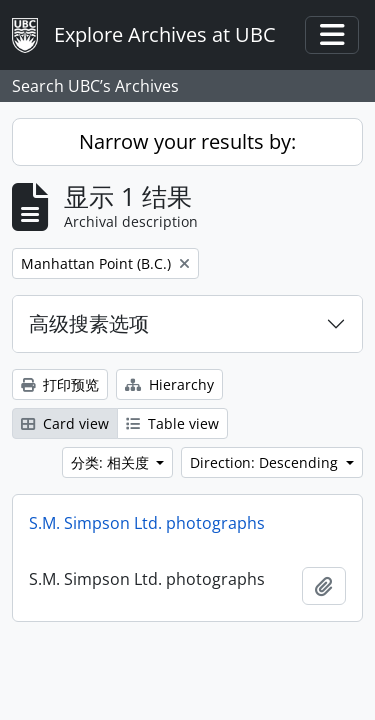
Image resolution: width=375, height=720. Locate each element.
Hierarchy (169, 384)
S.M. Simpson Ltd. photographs (147, 523)
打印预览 (60, 384)
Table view (172, 423)
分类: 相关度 (112, 462)
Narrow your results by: (187, 141)
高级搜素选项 (89, 323)
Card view (65, 423)
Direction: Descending (266, 462)
